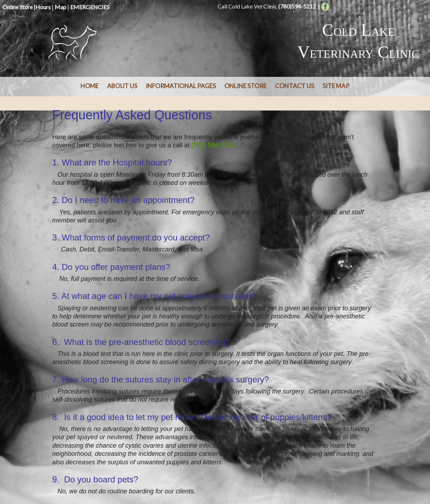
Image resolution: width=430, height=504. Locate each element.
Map (60, 7)
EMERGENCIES (90, 7)
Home (90, 86)
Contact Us (295, 86)
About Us (122, 86)
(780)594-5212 (297, 6)
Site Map (336, 86)
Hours (43, 7)
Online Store (18, 7)
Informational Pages (181, 86)
